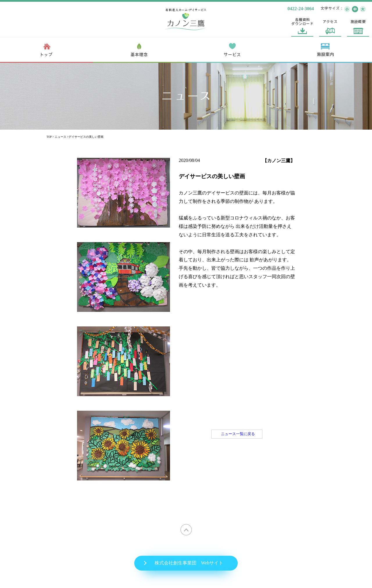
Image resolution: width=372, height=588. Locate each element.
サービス (233, 50)
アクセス (330, 26)
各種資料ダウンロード (302, 26)
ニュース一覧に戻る (238, 434)
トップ (46, 50)
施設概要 (358, 26)
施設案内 (325, 50)
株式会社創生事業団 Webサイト (189, 563)
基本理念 (139, 50)
